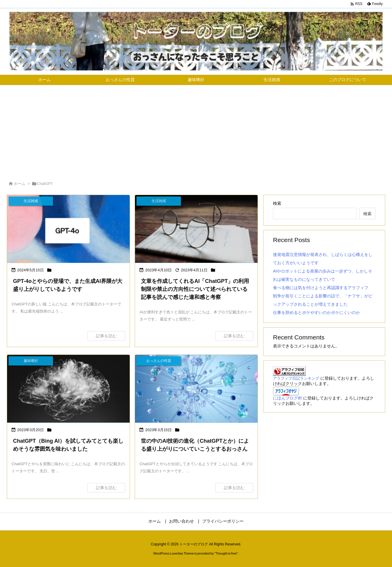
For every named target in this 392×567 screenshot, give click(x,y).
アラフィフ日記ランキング (296, 378)
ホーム (19, 184)
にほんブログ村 (287, 398)
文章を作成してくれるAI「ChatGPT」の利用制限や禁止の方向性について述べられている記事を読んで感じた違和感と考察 (195, 289)
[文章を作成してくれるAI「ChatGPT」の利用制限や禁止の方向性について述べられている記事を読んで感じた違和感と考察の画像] (196, 229)
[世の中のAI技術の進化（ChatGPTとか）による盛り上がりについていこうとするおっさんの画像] (196, 389)
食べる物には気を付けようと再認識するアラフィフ (321, 288)
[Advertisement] (196, 130)
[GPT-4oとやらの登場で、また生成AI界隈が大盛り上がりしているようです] (68, 229)
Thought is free (226, 553)
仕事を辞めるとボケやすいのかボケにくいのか (317, 313)
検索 (277, 203)
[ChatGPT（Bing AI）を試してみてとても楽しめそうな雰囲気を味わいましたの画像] (68, 389)
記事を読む (106, 336)
